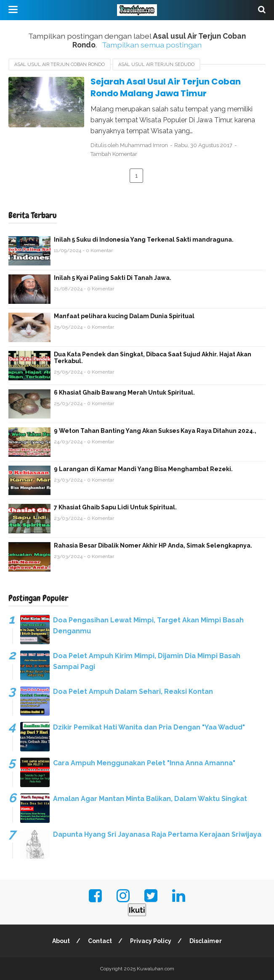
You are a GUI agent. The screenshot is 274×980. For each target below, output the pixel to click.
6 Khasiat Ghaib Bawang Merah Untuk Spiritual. (124, 393)
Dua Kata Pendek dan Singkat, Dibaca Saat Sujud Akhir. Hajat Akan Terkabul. (153, 358)
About (61, 941)
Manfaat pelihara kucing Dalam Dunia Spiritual (124, 316)
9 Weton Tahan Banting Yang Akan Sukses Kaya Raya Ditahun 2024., (155, 431)
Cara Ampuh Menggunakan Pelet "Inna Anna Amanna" (144, 763)
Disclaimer (206, 941)
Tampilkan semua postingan (152, 45)
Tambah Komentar (114, 154)
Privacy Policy (151, 941)
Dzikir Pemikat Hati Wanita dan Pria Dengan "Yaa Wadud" (149, 727)
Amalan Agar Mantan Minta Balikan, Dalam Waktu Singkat (150, 799)
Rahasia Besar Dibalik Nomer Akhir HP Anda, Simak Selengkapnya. (153, 545)
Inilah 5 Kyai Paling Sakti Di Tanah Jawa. (113, 278)
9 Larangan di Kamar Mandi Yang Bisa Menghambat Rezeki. (143, 469)
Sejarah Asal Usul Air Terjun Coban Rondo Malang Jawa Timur (166, 88)
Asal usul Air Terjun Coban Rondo (60, 65)
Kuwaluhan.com (156, 969)
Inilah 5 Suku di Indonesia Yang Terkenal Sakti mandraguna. (144, 240)
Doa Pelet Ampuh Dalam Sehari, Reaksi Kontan (133, 692)
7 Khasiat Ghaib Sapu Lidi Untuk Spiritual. (115, 507)
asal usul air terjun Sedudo (156, 65)
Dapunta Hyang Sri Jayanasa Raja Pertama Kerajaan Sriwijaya (157, 834)
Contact (100, 941)
